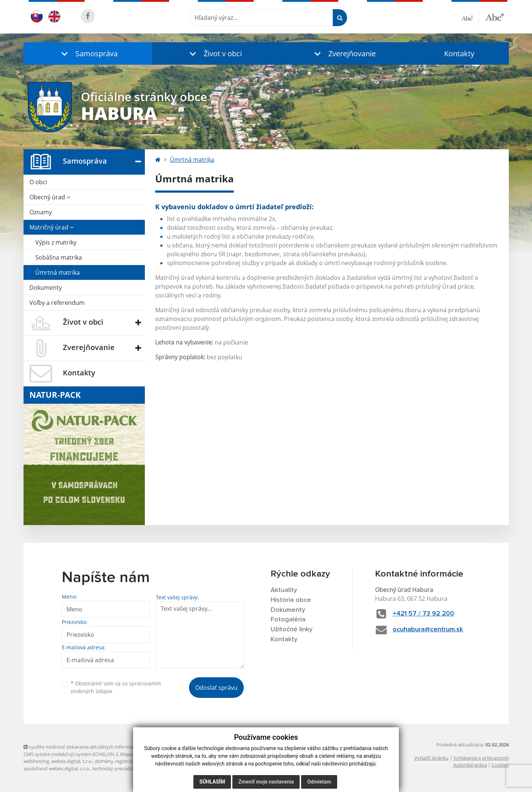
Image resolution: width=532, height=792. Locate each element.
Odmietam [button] (319, 782)
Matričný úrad (51, 227)
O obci (38, 182)
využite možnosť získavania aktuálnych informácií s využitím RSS (96, 747)
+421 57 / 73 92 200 (423, 614)
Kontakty (459, 53)
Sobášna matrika (59, 257)
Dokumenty (46, 288)
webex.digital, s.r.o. (72, 761)
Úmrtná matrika (58, 272)
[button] (88, 53)
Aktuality (284, 590)
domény (104, 761)
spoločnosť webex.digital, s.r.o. (57, 768)
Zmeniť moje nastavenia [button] (266, 782)
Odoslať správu (216, 688)
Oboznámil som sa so (116, 687)
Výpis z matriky (56, 242)
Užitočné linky (292, 629)
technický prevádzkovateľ (120, 768)
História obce (291, 600)
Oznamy (41, 212)
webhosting (36, 761)
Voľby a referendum (57, 303)
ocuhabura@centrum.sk (428, 629)
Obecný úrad (50, 197)
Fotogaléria (288, 620)
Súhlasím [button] (212, 782)
